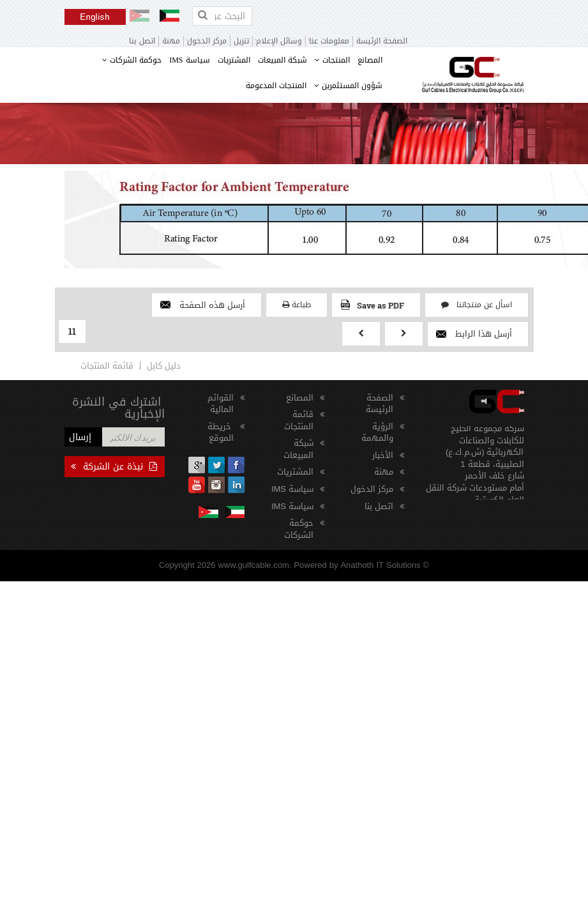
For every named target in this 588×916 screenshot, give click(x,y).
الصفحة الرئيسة (382, 41)
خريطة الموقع (221, 432)
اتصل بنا (142, 41)
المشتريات (234, 60)
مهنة (171, 41)
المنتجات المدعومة (276, 86)
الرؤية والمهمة (377, 432)
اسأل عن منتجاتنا (477, 305)
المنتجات (332, 60)
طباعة (297, 305)
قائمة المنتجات (107, 366)
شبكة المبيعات (283, 60)
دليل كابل (164, 366)
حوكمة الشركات (132, 60)
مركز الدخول (372, 489)
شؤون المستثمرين (348, 86)
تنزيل (241, 41)
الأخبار (383, 455)
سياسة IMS (189, 60)
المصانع (370, 60)
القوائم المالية (221, 404)
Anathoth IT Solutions (380, 565)
